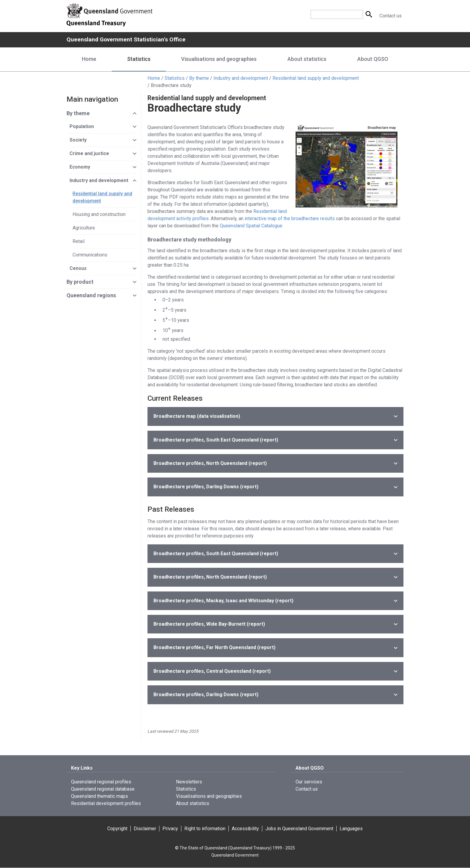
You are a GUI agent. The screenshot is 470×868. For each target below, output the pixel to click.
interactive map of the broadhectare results (290, 219)
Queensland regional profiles (101, 782)
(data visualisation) (197, 416)
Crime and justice (89, 154)
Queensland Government (235, 855)
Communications (90, 255)
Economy (80, 167)
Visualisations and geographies (209, 796)
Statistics (175, 78)
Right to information (205, 829)
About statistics (193, 804)
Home (89, 59)
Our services (309, 782)
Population (82, 127)
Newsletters (189, 782)
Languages (351, 829)
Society (78, 140)
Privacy (170, 829)
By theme (199, 78)
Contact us (391, 16)
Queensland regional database (103, 789)
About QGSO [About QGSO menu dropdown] (373, 59)
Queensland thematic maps (100, 796)
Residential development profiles (106, 804)
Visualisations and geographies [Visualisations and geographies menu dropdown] (219, 59)
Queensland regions (91, 296)
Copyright (117, 829)
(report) (216, 440)
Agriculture (84, 228)
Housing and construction (99, 215)
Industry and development (241, 78)
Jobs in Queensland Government (299, 829)
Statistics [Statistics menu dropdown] (139, 59)
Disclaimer (145, 829)
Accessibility (245, 829)
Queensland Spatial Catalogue (251, 226)
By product (80, 282)
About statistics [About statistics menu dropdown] (307, 59)
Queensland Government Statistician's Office (128, 40)
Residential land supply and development (316, 78)
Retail (79, 242)
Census (78, 269)
